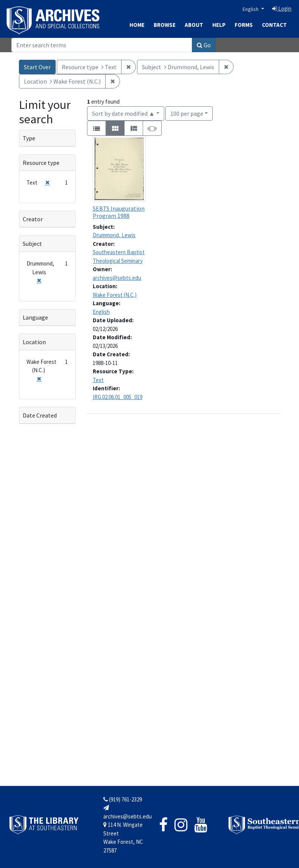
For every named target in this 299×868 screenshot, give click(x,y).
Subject (32, 244)
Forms (244, 25)
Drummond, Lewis (114, 235)
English (251, 9)
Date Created (40, 415)
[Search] (102, 45)
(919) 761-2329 (123, 799)
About (194, 25)
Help (219, 25)
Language (35, 317)
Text (98, 380)
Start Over (37, 67)
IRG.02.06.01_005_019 (118, 397)
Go (204, 45)
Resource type (41, 163)
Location (34, 342)
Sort (123, 113)
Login (282, 9)
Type (29, 138)
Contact (274, 25)
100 (187, 113)
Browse (165, 25)
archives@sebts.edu (117, 278)
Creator (33, 219)
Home (137, 25)
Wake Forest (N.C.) (115, 295)
